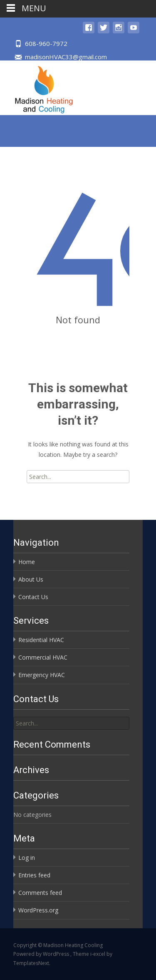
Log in (27, 858)
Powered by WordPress (42, 954)
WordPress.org (38, 910)
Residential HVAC (41, 640)
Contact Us (33, 597)
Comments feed (40, 893)
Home (27, 562)
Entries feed (34, 875)
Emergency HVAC (42, 675)
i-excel (98, 954)
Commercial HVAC (43, 657)
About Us (31, 579)
